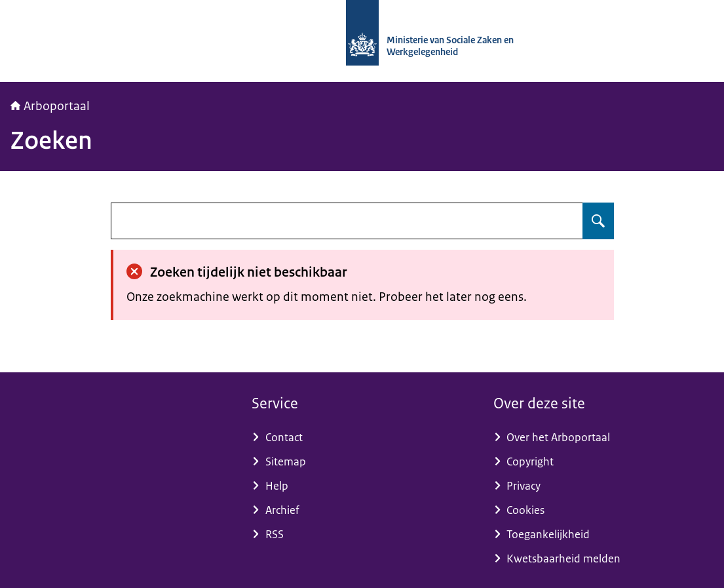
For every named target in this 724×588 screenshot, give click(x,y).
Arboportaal (50, 106)
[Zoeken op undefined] (598, 221)
